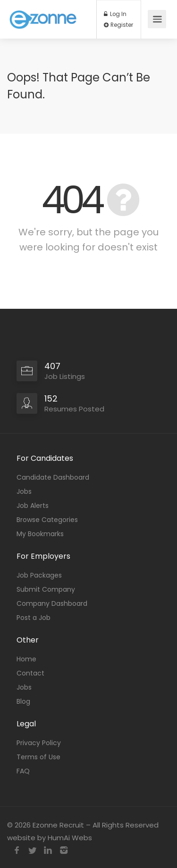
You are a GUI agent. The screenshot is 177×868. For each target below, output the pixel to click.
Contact (30, 673)
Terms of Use (38, 757)
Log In (115, 14)
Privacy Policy (39, 743)
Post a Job (34, 618)
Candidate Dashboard (53, 477)
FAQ (23, 771)
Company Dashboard (52, 603)
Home (26, 659)
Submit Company (46, 589)
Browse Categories (47, 520)
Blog (23, 701)
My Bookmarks (40, 534)
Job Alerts (33, 506)
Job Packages (39, 575)
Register (118, 25)
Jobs (24, 491)
